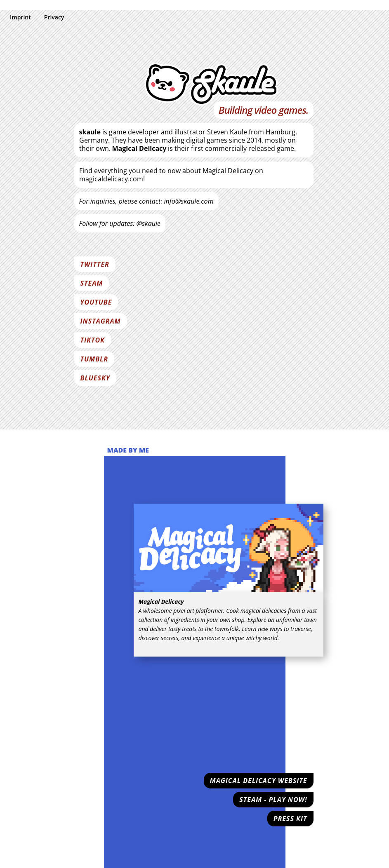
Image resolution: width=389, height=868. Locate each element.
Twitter (95, 264)
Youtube (96, 302)
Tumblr (94, 359)
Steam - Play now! (273, 800)
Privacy (54, 17)
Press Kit (290, 819)
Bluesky (95, 378)
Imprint (20, 17)
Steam (92, 283)
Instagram (101, 321)
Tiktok (93, 340)
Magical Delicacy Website (259, 781)
